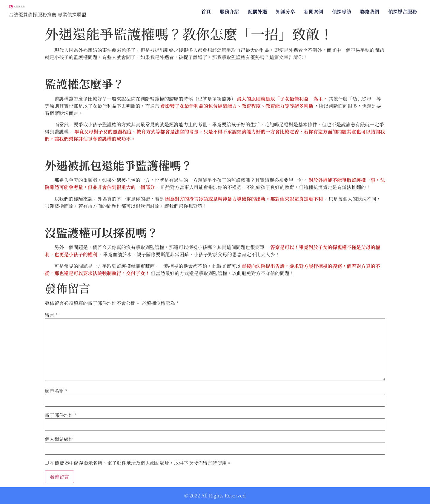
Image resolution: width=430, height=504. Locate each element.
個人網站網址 (59, 439)
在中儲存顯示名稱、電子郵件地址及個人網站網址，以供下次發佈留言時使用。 (141, 463)
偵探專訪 (342, 12)
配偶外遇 (257, 12)
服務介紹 (229, 12)
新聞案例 (314, 12)
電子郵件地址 (61, 415)
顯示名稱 (56, 391)
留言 (51, 315)
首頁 (206, 12)
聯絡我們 (370, 12)
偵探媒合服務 (403, 12)
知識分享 (285, 12)
